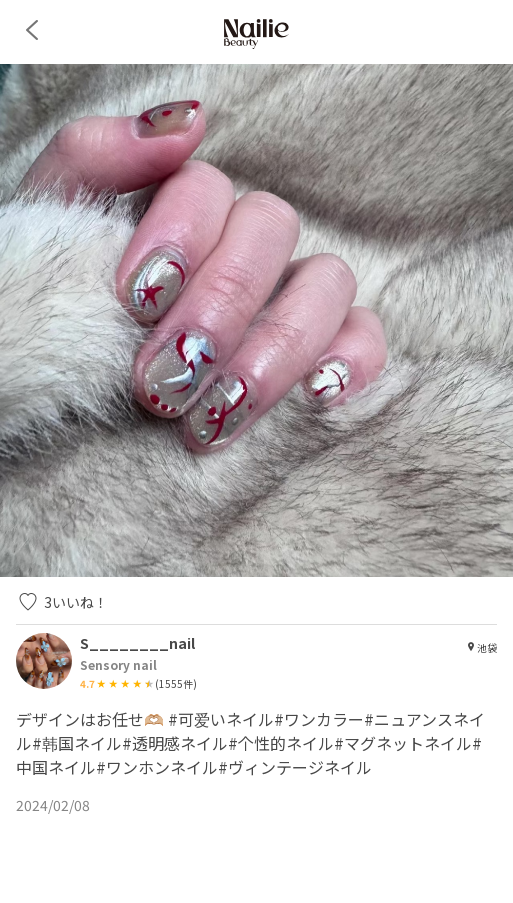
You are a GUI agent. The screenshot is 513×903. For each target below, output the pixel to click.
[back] (32, 30)
